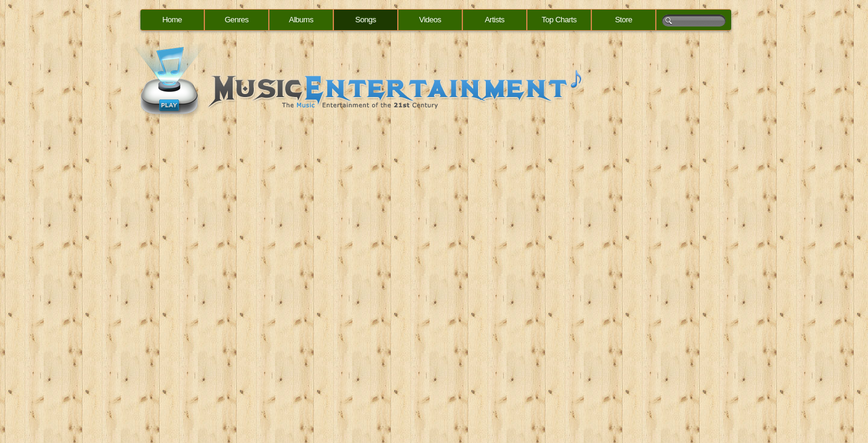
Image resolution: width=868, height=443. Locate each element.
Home (172, 20)
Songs (365, 20)
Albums (301, 20)
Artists (495, 20)
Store (624, 20)
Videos (430, 20)
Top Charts (559, 20)
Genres (237, 20)
